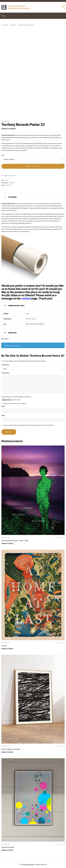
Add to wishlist (10, 176)
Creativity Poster (8, 847)
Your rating (6, 365)
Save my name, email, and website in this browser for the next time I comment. (29, 425)
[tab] (33, 197)
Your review (6, 373)
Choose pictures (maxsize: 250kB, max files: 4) (16, 397)
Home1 (4, 646)
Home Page (5, 25)
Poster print (8, 185)
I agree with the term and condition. (15, 404)
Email (4, 415)
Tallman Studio (29, 865)
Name (3, 406)
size (3, 155)
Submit (9, 432)
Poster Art (13, 25)
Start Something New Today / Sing (15, 541)
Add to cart (35, 166)
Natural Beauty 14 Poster (11, 749)
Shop (3, 16)
